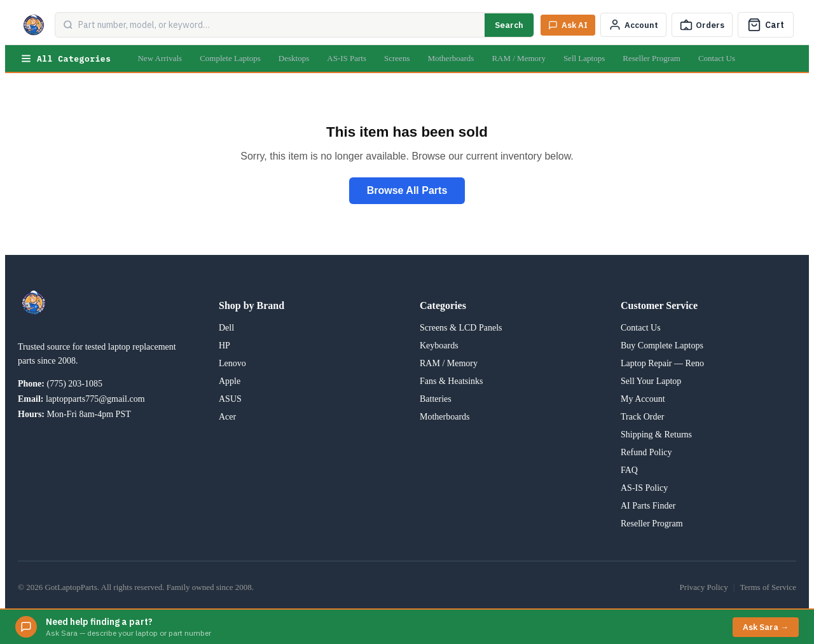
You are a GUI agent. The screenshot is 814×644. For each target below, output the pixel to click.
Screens (397, 58)
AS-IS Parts (347, 58)
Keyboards (439, 346)
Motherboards (451, 58)
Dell (226, 328)
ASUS (230, 399)
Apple (230, 381)
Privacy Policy (704, 587)
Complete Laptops (230, 58)
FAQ (629, 470)
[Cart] (766, 25)
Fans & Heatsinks (452, 381)
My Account (643, 399)
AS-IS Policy (644, 488)
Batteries (436, 399)
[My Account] (633, 25)
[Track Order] (702, 25)
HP (224, 346)
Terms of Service (768, 587)
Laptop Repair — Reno (662, 363)
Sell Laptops (584, 58)
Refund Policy (646, 452)
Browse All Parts (407, 190)
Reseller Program (652, 58)
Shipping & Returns (656, 435)
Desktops (294, 58)
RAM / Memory (519, 58)
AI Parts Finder (648, 506)
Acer (227, 417)
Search (509, 25)
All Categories (66, 58)
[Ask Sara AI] (568, 25)
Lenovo (232, 363)
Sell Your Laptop (651, 381)
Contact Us (717, 58)
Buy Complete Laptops (662, 346)
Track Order (642, 417)
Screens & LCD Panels (461, 328)
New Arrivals (160, 58)
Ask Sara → (766, 627)
